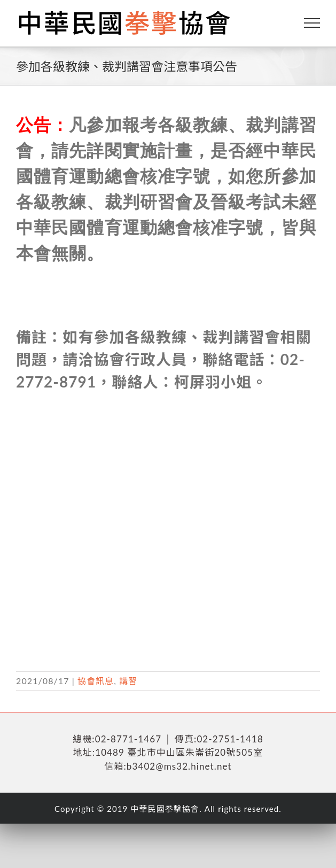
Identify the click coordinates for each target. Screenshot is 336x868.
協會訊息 (96, 681)
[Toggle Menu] (312, 23)
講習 (128, 681)
